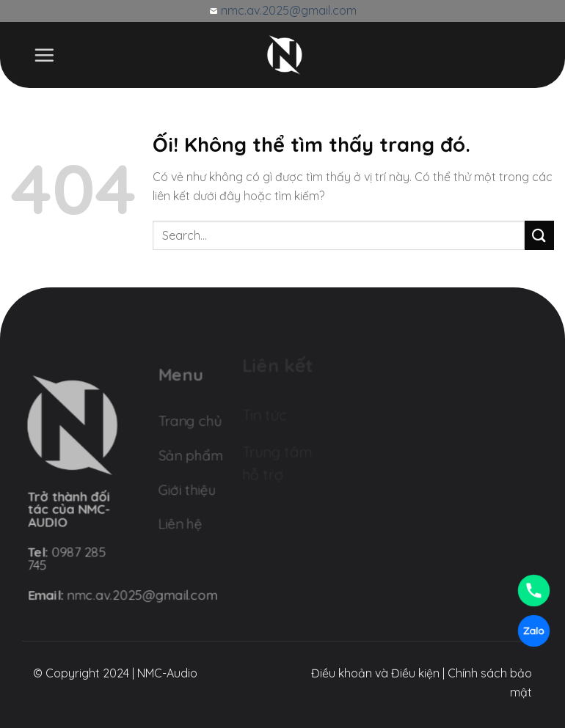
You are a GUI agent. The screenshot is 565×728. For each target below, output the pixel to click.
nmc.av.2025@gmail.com (287, 10)
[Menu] (44, 55)
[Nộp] (539, 235)
